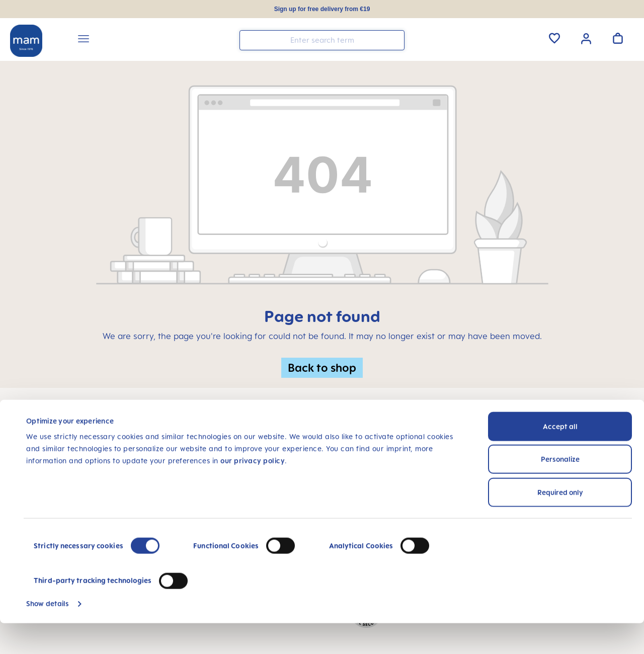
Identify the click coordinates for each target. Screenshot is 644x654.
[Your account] (586, 38)
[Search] (394, 39)
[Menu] (84, 40)
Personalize (560, 490)
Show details (48, 634)
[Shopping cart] (618, 38)
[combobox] (322, 40)
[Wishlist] (554, 38)
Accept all (560, 457)
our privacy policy (253, 491)
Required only (560, 523)
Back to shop (322, 367)
